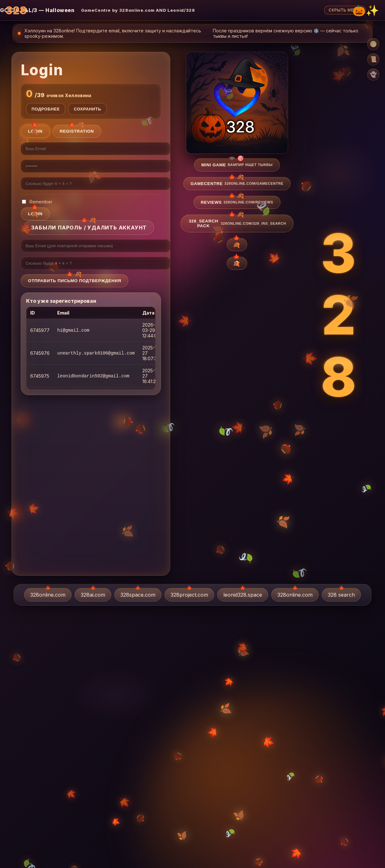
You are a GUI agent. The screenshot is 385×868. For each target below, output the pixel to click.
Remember (37, 202)
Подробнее (46, 109)
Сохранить (87, 109)
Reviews (237, 202)
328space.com (138, 595)
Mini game (237, 165)
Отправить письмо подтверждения (74, 281)
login (35, 214)
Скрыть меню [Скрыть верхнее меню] (345, 10)
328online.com (48, 595)
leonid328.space (243, 595)
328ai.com (93, 595)
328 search (341, 595)
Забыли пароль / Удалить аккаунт (89, 228)
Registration (77, 131)
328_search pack (237, 223)
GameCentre (237, 184)
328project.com (189, 595)
